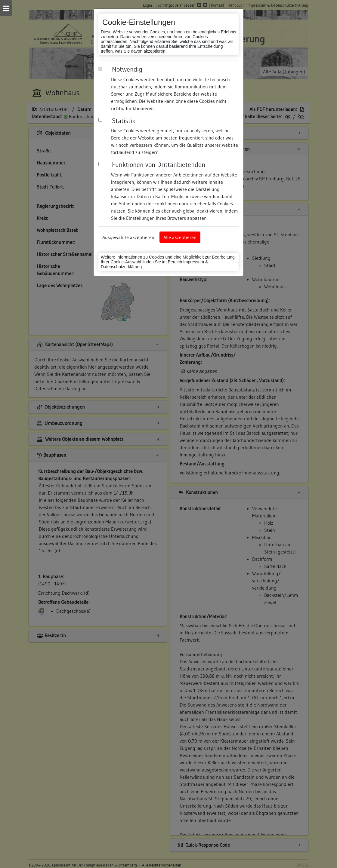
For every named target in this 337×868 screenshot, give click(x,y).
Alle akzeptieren (180, 237)
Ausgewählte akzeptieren (128, 237)
